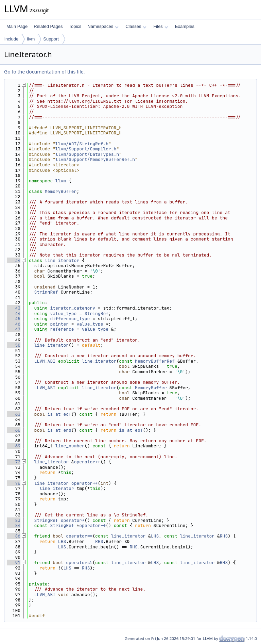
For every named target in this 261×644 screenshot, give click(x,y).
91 (14, 563)
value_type (63, 313)
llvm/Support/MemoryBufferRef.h (95, 159)
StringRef (46, 292)
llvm (31, 39)
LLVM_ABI (45, 361)
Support (51, 39)
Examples (185, 26)
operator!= (79, 563)
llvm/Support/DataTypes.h (87, 154)
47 (14, 329)
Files (161, 26)
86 (14, 536)
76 (14, 483)
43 (14, 308)
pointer (59, 324)
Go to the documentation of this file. (44, 72)
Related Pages (48, 26)
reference (62, 329)
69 (14, 446)
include (11, 39)
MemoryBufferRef (155, 361)
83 (14, 520)
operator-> (92, 525)
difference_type (70, 319)
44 (14, 313)
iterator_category (73, 308)
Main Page (17, 26)
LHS (155, 536)
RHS (224, 536)
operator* (73, 520)
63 (14, 414)
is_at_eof (59, 414)
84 (14, 525)
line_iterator (62, 260)
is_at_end (59, 430)
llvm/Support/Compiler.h (86, 149)
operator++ (87, 462)
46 (14, 324)
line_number (70, 446)
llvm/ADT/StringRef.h (82, 144)
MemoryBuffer (61, 191)
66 (14, 430)
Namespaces (103, 26)
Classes (136, 26)
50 (14, 345)
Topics (75, 26)
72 (14, 462)
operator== (79, 536)
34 (14, 260)
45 (14, 319)
